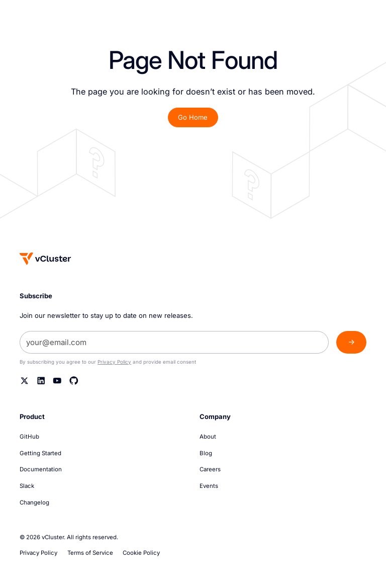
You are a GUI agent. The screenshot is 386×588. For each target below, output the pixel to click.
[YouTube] (57, 381)
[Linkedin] (41, 381)
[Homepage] (45, 259)
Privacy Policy (114, 362)
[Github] (74, 381)
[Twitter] (25, 381)
